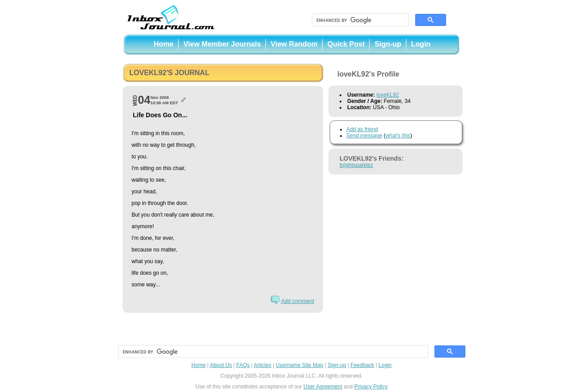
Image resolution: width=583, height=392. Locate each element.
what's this (398, 136)
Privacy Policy (371, 387)
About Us (221, 365)
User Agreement (323, 387)
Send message (364, 136)
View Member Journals (222, 44)
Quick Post (346, 44)
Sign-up (388, 44)
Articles (262, 365)
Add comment (298, 301)
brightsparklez (356, 165)
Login (421, 44)
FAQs (243, 365)
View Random (294, 44)
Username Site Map (299, 365)
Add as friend (362, 129)
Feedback (362, 365)
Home (164, 44)
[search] (360, 20)
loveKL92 (387, 95)
